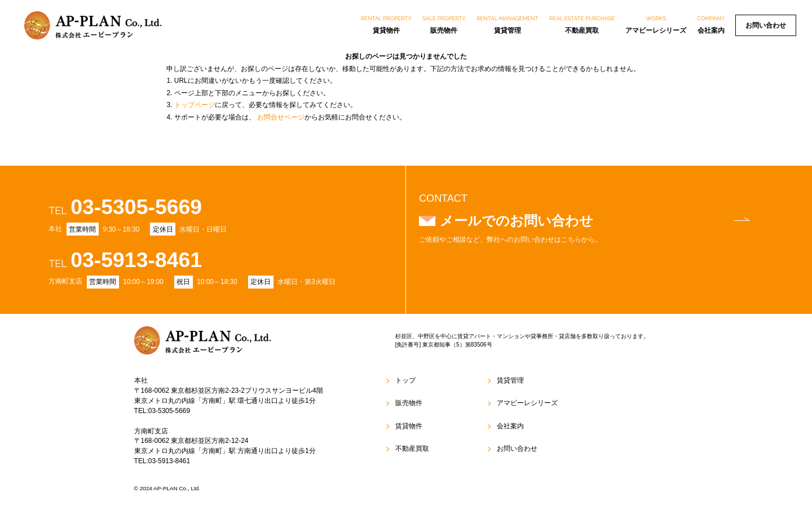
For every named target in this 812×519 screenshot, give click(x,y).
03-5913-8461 (136, 260)
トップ (405, 380)
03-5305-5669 (136, 207)
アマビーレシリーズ (656, 24)
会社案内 (711, 24)
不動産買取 (582, 24)
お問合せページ (281, 117)
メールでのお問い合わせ (595, 221)
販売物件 (444, 24)
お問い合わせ (766, 25)
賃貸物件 (386, 24)
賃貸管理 (507, 24)
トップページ (195, 105)
